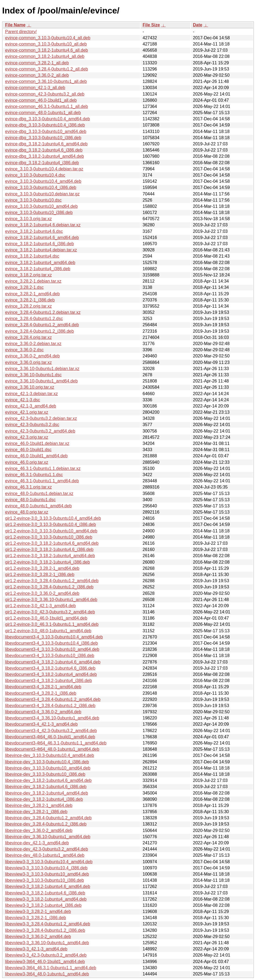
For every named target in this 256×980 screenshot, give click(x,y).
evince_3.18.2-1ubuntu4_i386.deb (38, 269)
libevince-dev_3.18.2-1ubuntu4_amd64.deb (47, 793)
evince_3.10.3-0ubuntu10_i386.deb (39, 212)
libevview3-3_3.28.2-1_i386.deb (36, 918)
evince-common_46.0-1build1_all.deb (41, 100)
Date (198, 25)
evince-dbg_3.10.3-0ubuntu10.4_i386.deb (45, 125)
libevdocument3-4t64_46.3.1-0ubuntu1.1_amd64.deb (56, 743)
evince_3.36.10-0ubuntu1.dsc (33, 375)
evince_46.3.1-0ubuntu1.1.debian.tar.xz (43, 468)
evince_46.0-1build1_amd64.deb (36, 456)
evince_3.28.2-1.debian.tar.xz (33, 281)
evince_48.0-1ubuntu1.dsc (30, 500)
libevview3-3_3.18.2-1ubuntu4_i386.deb (43, 905)
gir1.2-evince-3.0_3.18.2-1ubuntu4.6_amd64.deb (52, 543)
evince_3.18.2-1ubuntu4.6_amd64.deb (42, 238)
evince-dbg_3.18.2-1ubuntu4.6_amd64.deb (46, 144)
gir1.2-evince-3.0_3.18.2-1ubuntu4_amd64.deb (50, 556)
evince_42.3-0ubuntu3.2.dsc (32, 425)
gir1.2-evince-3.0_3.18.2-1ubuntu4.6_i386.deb (49, 549)
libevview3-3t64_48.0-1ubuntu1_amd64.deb (47, 974)
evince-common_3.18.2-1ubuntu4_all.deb (45, 56)
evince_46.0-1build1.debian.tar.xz (37, 443)
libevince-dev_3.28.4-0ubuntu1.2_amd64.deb (48, 818)
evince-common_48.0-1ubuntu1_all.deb (43, 113)
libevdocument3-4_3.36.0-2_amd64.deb (43, 712)
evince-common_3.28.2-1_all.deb (37, 63)
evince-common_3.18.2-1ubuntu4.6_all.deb (47, 50)
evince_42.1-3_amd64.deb (31, 406)
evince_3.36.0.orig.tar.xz (28, 362)
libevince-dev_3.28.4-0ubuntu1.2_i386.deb (46, 824)
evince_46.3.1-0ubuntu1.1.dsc (34, 475)
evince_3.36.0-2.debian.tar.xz (33, 344)
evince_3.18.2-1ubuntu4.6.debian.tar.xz (43, 225)
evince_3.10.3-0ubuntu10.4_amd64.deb (43, 181)
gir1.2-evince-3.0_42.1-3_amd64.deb (40, 606)
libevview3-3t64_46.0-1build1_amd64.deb (45, 962)
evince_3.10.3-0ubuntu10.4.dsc (35, 175)
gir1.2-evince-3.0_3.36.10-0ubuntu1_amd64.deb (51, 600)
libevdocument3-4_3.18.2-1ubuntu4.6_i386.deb (50, 668)
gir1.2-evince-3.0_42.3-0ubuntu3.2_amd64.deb (50, 612)
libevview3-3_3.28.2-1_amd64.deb (38, 911)
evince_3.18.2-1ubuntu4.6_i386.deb (39, 244)
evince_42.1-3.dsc (23, 400)
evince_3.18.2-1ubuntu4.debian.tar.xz (41, 250)
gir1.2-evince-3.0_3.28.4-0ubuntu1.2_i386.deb (49, 587)
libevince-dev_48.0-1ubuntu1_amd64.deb (45, 855)
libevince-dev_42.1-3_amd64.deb (37, 843)
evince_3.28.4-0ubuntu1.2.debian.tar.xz (43, 312)
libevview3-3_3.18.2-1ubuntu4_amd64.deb (46, 899)
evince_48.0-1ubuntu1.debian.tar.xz (39, 493)
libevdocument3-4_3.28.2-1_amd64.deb (43, 687)
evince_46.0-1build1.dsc (28, 450)
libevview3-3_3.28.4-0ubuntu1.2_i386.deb (45, 930)
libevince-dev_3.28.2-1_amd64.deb (39, 805)
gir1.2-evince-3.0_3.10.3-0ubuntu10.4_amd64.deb (53, 518)
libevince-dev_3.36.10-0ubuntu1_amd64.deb (48, 837)
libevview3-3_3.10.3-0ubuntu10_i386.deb (45, 880)
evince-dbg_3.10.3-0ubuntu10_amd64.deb (46, 131)
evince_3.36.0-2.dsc (24, 350)
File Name (15, 25)
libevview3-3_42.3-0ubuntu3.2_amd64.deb (46, 955)
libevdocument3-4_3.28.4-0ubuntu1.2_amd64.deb (53, 699)
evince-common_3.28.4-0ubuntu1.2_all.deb (47, 69)
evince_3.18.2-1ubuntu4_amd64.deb (40, 263)
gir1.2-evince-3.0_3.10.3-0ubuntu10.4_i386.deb (50, 524)
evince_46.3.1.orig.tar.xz (28, 487)
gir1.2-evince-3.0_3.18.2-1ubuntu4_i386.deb (48, 562)
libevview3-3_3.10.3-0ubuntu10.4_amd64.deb (49, 862)
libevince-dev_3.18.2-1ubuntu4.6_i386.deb (46, 787)
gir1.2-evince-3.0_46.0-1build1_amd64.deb (46, 618)
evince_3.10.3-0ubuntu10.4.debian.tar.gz (44, 169)
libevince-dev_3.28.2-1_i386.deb (36, 812)
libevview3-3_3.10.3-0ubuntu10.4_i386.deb (46, 868)
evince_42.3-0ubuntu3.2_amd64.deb (40, 431)
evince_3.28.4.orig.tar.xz (28, 337)
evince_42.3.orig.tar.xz (27, 437)
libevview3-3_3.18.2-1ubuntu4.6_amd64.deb (48, 886)
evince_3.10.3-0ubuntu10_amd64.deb (41, 206)
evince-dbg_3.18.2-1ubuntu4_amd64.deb (45, 156)
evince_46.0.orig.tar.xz (27, 462)
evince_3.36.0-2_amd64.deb (32, 356)
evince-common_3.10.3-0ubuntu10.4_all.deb (48, 38)
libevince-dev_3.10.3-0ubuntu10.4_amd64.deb (50, 755)
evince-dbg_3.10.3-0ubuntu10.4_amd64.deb (48, 119)
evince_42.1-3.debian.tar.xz (31, 394)
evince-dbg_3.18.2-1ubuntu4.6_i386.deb (44, 150)
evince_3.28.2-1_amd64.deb (32, 294)
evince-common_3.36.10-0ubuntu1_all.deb (46, 81)
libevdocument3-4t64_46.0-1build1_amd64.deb (50, 737)
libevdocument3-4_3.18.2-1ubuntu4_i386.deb (48, 681)
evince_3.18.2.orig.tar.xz (28, 275)
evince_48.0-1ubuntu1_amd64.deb (38, 506)
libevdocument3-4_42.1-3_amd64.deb (41, 724)
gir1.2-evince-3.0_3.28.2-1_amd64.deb (42, 568)
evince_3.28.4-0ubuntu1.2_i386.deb (39, 331)
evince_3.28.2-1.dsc (24, 287)
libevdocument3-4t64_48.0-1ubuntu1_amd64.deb (52, 749)
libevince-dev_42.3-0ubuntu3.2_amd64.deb (47, 849)
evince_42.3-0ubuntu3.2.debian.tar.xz (41, 418)
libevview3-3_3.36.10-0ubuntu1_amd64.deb (47, 943)
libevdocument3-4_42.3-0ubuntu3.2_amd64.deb (51, 731)
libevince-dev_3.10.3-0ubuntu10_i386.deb (45, 774)
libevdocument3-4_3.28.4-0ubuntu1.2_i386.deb (50, 706)
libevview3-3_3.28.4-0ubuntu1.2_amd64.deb (48, 924)
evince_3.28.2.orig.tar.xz (28, 306)
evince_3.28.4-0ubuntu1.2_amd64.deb (42, 325)
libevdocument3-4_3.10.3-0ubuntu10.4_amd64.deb (54, 637)
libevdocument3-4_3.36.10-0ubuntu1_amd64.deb (52, 718)
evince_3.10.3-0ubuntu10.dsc (33, 200)
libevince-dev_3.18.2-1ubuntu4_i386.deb (44, 799)
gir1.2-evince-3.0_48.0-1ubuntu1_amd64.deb (48, 631)
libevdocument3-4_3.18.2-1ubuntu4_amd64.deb (51, 674)
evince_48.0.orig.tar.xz (27, 512)
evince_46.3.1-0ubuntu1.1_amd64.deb (42, 481)
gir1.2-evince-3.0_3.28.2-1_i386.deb (40, 575)
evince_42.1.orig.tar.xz (27, 412)
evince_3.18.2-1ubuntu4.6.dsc (34, 231)
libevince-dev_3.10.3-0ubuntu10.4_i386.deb (47, 762)
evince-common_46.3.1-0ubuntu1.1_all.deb (47, 106)
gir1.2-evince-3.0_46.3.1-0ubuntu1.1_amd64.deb (52, 624)
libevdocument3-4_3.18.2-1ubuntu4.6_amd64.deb (53, 662)
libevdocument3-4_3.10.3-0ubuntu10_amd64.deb (52, 649)
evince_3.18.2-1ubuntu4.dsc (32, 256)
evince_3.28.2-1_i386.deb (30, 300)
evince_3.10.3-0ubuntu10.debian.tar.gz (42, 194)
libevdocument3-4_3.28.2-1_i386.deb (41, 693)
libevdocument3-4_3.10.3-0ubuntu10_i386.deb (50, 656)
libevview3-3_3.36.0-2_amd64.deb (38, 937)
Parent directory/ (21, 32)
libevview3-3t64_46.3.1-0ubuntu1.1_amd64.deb (51, 968)
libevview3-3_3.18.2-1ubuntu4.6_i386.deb (45, 893)
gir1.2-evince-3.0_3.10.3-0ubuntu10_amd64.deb (51, 531)
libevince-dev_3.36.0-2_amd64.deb (39, 830)
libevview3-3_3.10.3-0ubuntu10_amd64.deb (47, 874)
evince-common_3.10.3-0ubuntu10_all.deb (46, 44)
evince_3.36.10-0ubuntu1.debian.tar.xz (42, 369)
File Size (151, 25)
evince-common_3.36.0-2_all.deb (37, 75)
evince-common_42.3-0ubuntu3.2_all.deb (45, 94)
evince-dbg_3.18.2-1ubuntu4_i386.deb (42, 163)
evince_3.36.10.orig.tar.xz (30, 387)
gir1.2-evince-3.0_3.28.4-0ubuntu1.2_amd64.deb (52, 581)
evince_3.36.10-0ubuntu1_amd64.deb (41, 381)
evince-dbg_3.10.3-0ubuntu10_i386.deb (43, 138)
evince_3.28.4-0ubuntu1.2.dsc (34, 319)
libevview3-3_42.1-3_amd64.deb (36, 949)
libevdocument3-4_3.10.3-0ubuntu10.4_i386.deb (51, 643)
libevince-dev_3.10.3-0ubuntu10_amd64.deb (48, 768)
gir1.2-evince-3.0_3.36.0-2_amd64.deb (42, 593)
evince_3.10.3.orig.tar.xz (28, 219)
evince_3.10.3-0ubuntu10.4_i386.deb (41, 187)
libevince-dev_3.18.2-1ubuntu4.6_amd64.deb (48, 780)
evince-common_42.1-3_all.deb (35, 88)
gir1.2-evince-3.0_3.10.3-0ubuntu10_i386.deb (49, 537)
